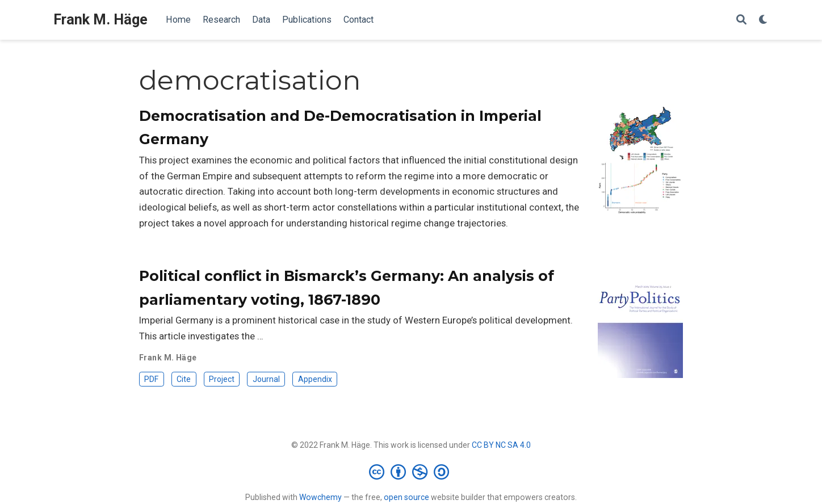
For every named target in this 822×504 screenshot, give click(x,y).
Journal (266, 379)
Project (222, 379)
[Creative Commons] (411, 472)
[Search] (741, 20)
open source (406, 497)
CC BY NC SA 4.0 (501, 445)
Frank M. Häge (100, 20)
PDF (151, 379)
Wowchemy (320, 497)
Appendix (315, 379)
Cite (184, 379)
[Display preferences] (764, 20)
